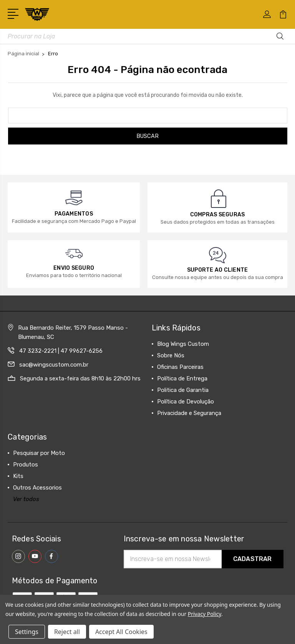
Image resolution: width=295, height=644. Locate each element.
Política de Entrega (182, 378)
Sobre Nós (171, 355)
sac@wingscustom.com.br (54, 365)
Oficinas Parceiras (180, 367)
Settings (27, 632)
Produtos (26, 465)
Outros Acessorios (37, 488)
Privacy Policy (205, 614)
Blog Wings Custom (183, 344)
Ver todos (26, 499)
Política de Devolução (186, 402)
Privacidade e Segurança (189, 413)
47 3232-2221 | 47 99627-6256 (61, 351)
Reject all (67, 632)
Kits (18, 476)
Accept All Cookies (121, 632)
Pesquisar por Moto (39, 453)
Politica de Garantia (183, 390)
